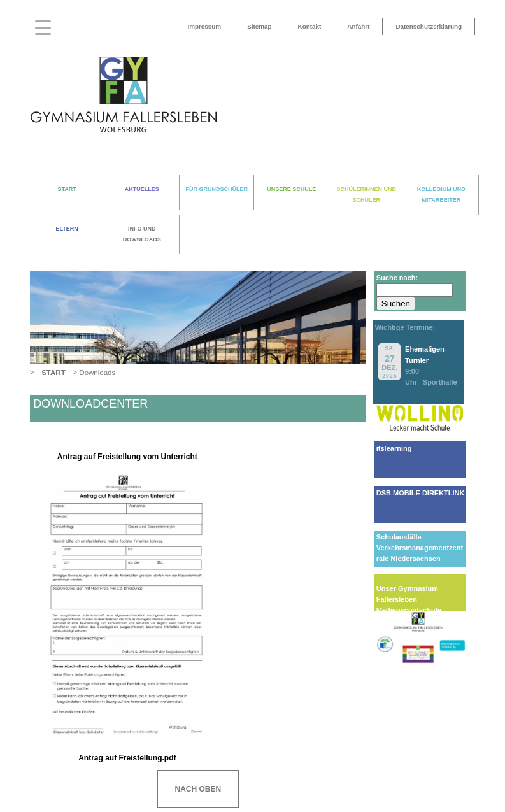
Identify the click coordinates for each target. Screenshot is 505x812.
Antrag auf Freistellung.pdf (127, 758)
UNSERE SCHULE (291, 189)
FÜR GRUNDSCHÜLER (217, 189)
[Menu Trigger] (43, 27)
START (67, 189)
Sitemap (259, 26)
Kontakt (310, 26)
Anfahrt (358, 26)
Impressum (204, 26)
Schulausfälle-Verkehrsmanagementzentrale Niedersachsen (420, 548)
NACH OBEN (198, 789)
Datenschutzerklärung (429, 26)
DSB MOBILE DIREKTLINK (421, 493)
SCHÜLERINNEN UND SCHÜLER (367, 195)
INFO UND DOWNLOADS (142, 234)
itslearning (394, 448)
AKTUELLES (142, 189)
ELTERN (67, 229)
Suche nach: (397, 278)
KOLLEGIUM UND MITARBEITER (441, 195)
